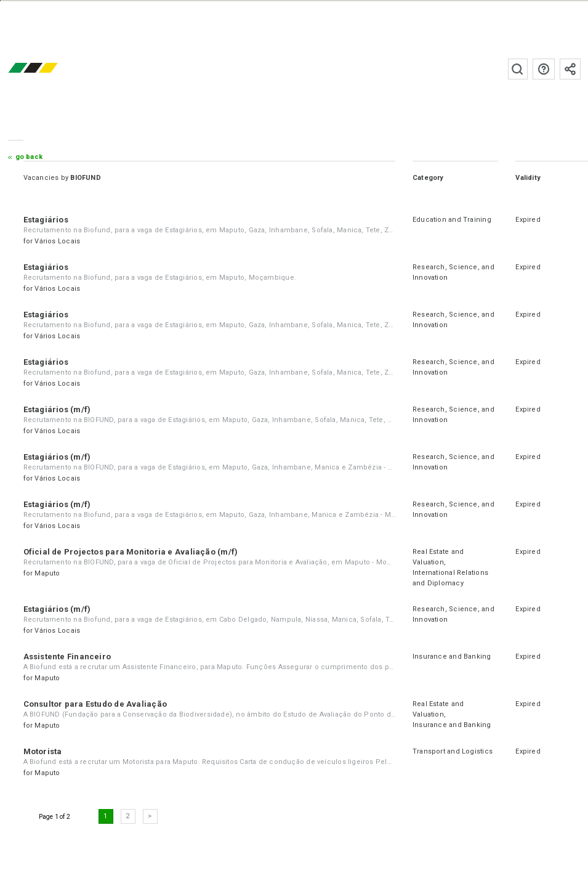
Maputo (47, 573)
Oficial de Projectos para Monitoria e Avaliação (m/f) (131, 552)
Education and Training (452, 220)
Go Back (29, 157)
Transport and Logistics (453, 751)
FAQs (544, 69)
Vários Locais (57, 241)
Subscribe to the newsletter (570, 69)
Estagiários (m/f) (57, 409)
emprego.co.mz (51, 69)
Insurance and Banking (452, 657)
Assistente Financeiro (67, 657)
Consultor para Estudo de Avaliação (95, 704)
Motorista (43, 751)
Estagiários (46, 220)
